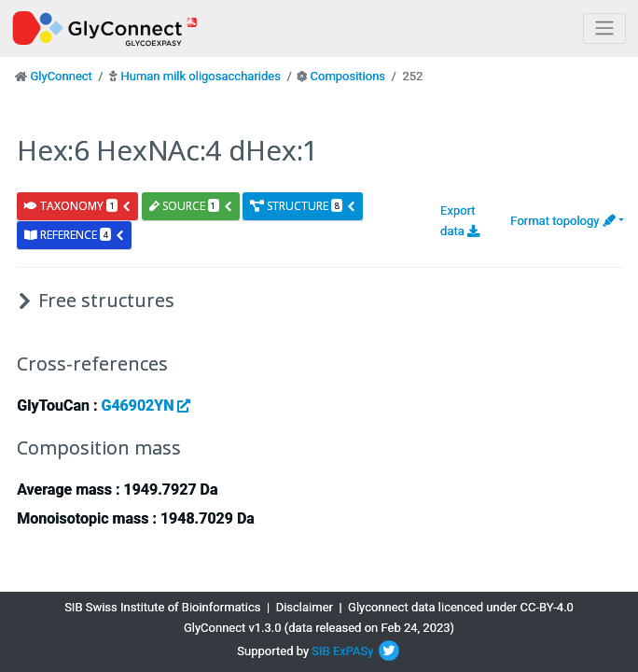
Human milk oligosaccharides (200, 76)
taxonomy (78, 206)
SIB (320, 651)
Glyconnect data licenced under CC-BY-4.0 (461, 607)
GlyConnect (61, 76)
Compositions (348, 76)
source (191, 206)
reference (75, 235)
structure (303, 206)
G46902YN (146, 406)
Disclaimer (305, 607)
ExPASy (354, 651)
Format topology (562, 221)
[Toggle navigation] (604, 28)
